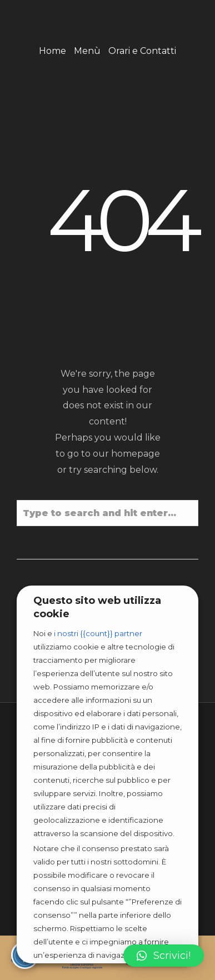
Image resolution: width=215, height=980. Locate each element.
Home (52, 51)
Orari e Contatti (142, 51)
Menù (87, 51)
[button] (164, 956)
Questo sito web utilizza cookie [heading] (97, 607)
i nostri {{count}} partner (98, 633)
